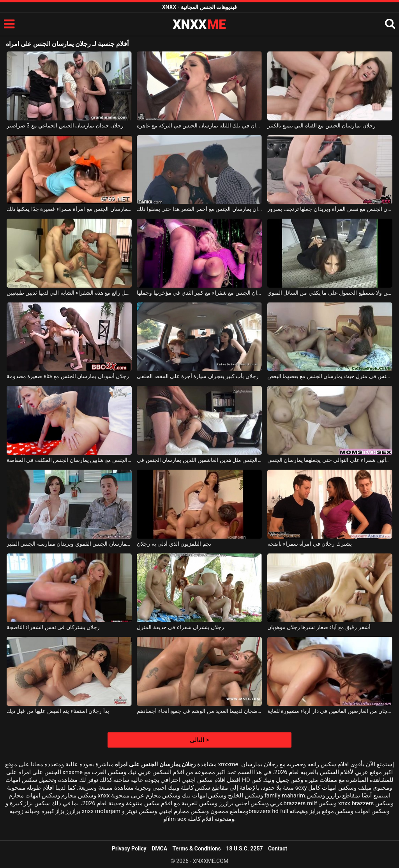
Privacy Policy (129, 849)
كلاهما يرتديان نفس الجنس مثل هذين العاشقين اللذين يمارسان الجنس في (199, 460)
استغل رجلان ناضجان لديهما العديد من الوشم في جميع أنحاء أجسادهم (199, 711)
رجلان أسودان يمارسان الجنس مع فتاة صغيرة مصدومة (68, 376)
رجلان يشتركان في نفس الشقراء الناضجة (53, 627)
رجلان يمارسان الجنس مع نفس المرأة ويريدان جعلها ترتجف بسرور (330, 209)
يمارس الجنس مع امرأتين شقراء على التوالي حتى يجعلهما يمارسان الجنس (330, 460)
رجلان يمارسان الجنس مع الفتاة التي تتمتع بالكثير (321, 126)
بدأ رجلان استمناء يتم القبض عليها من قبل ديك (58, 711)
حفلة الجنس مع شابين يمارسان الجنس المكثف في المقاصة (69, 460)
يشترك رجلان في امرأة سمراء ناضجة (310, 544)
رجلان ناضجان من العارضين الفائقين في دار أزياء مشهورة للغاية (330, 711)
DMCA (159, 849)
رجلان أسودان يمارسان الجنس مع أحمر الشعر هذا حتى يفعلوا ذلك (199, 209)
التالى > (199, 740)
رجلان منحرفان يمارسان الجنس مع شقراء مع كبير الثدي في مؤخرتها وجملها (199, 293)
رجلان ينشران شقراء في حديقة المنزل (180, 627)
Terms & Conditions (197, 849)
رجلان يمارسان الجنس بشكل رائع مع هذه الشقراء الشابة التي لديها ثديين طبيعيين (69, 293)
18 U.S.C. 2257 (244, 849)
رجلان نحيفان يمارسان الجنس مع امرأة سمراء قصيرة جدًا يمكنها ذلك (69, 209)
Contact (278, 849)
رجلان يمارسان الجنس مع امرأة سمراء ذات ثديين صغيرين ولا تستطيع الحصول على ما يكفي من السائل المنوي (330, 293)
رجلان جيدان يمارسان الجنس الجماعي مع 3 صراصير (65, 126)
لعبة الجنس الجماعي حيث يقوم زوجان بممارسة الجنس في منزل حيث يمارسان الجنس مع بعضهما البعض (330, 376)
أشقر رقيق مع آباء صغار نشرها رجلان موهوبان (319, 627)
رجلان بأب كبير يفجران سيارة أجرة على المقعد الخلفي (198, 376)
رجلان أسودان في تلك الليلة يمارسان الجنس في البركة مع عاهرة (199, 126)
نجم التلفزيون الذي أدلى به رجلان (174, 544)
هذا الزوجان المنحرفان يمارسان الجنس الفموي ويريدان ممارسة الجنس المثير (69, 544)
